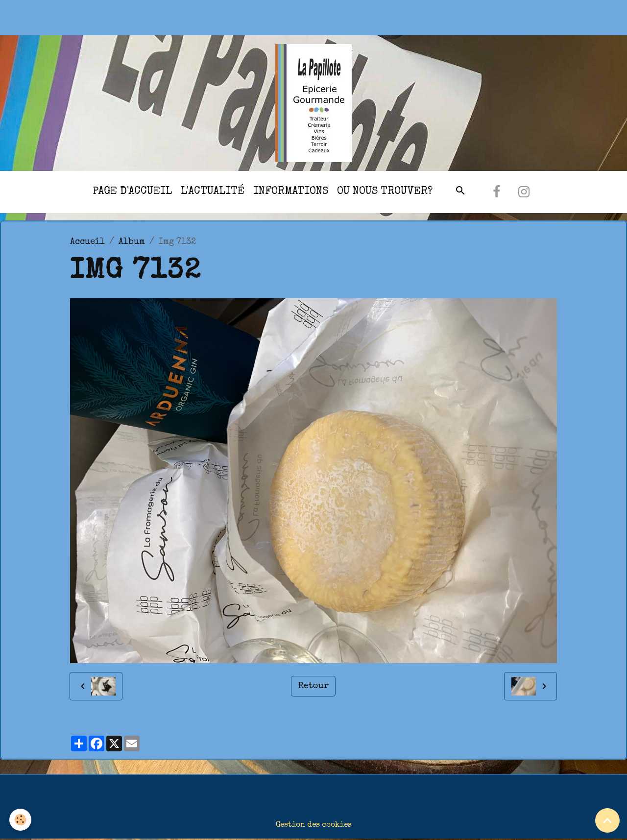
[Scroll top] (607, 820)
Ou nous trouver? (385, 192)
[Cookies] (21, 820)
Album (132, 242)
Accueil (87, 242)
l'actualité (213, 192)
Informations (291, 192)
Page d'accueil (132, 192)
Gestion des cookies (314, 825)
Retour (313, 686)
